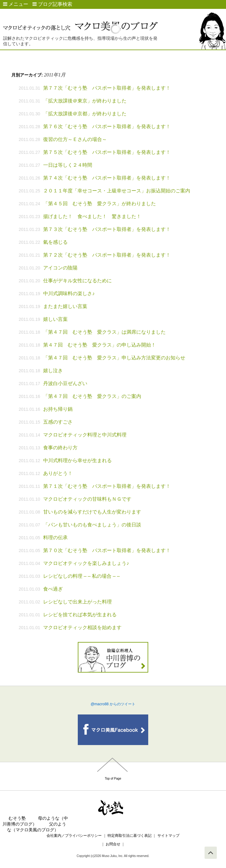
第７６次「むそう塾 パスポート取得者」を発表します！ (107, 126)
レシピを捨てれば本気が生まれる (80, 615)
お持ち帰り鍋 (58, 409)
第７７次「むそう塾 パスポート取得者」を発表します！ (107, 88)
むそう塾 (17, 818)
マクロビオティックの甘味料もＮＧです (87, 499)
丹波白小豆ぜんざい (65, 383)
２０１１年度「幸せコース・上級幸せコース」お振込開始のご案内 (117, 191)
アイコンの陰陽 (60, 268)
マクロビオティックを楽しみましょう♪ (86, 563)
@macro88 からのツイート (113, 704)
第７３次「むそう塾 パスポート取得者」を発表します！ (107, 229)
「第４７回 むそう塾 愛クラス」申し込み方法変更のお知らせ (114, 358)
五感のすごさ (58, 422)
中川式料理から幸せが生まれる (77, 460)
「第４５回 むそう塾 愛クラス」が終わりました (100, 204)
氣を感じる (55, 242)
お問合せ (113, 844)
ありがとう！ (58, 473)
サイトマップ (168, 836)
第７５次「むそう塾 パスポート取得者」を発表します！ (107, 152)
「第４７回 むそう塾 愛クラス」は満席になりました (104, 332)
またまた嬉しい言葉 (65, 306)
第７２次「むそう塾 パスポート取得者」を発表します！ (107, 255)
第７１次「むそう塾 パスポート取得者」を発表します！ (107, 486)
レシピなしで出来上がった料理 (77, 602)
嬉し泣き (53, 371)
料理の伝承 (55, 538)
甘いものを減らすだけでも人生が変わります (92, 512)
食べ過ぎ (53, 589)
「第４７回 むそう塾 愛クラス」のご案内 (92, 396)
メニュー (16, 4)
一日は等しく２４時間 (68, 165)
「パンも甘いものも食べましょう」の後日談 (92, 525)
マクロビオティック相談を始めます (82, 627)
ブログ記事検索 (52, 4)
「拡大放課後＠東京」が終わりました (85, 101)
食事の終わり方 (60, 448)
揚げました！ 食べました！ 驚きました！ (92, 216)
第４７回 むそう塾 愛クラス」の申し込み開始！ (100, 345)
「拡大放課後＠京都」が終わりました (85, 114)
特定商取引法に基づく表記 (130, 836)
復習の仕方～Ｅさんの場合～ (75, 139)
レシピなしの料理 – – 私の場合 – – (81, 576)
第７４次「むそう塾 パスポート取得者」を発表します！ (107, 178)
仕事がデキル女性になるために (77, 281)
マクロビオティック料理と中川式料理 (85, 435)
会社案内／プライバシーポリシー (74, 836)
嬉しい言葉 (55, 319)
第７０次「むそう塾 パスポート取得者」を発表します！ (107, 550)
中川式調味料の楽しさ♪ (69, 293)
